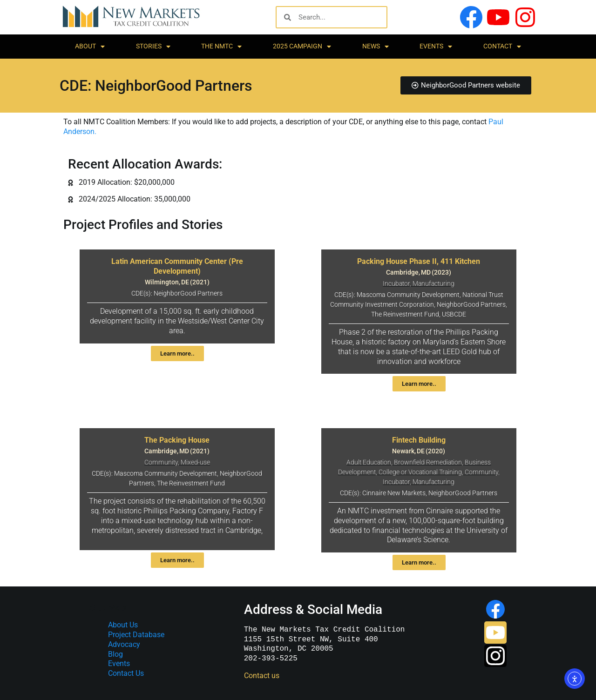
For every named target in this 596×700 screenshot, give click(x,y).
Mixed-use (195, 462)
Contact (502, 47)
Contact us (262, 676)
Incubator (396, 284)
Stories (153, 47)
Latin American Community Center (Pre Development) (177, 266)
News (376, 47)
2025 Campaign (302, 47)
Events (436, 47)
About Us (123, 625)
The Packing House (177, 440)
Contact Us (126, 673)
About (90, 47)
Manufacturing (433, 284)
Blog (115, 654)
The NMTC (221, 47)
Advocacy (124, 644)
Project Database (136, 635)
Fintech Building (419, 440)
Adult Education (369, 462)
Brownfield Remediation (428, 462)
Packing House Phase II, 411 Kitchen (419, 261)
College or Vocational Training (420, 472)
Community (161, 462)
